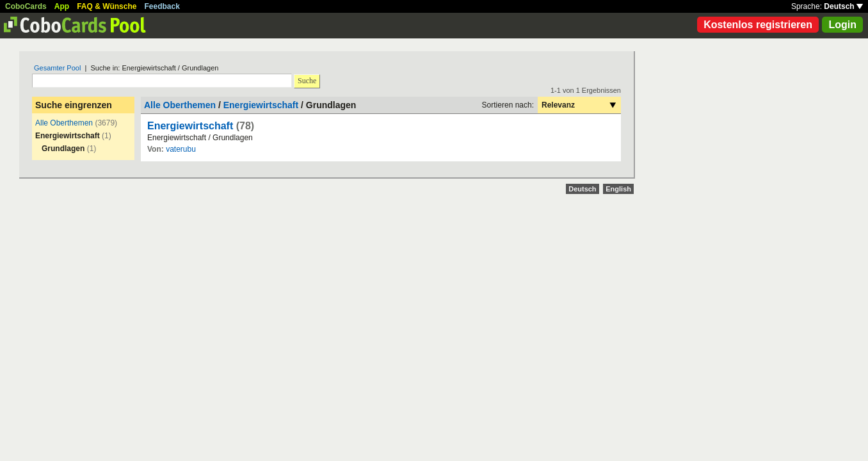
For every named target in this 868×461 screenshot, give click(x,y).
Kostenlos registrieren (758, 25)
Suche (307, 81)
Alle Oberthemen (64, 123)
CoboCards (26, 6)
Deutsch (843, 6)
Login (842, 25)
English (618, 189)
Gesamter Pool (57, 68)
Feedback (162, 6)
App (62, 6)
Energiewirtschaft (261, 105)
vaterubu (181, 149)
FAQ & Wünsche (107, 6)
